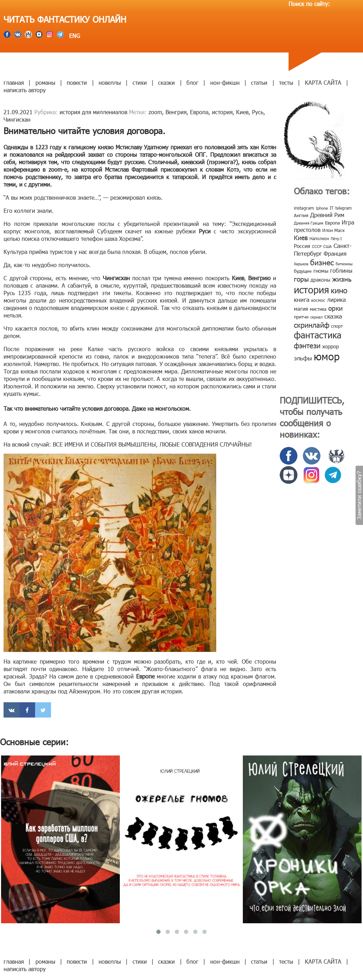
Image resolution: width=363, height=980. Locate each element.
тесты (286, 82)
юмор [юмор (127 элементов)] (327, 356)
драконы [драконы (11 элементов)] (320, 280)
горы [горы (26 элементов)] (301, 279)
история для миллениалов (93, 112)
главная (14, 82)
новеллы (110, 82)
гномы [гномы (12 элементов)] (321, 271)
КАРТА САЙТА (323, 82)
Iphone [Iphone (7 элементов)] (322, 208)
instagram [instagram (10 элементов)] (304, 208)
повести (77, 82)
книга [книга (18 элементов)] (302, 299)
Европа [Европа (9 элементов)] (333, 223)
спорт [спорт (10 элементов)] (337, 326)
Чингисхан (17, 119)
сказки (166, 82)
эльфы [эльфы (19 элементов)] (303, 358)
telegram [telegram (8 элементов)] (344, 208)
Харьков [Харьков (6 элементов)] (301, 264)
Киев (242, 112)
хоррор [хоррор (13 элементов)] (331, 346)
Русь (258, 112)
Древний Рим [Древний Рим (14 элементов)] (327, 215)
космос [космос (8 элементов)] (318, 300)
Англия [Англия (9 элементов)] (301, 215)
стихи (140, 82)
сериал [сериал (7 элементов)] (316, 317)
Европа (199, 112)
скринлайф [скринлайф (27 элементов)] (312, 325)
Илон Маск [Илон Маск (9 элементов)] (333, 230)
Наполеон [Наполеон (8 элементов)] (319, 238)
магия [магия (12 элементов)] (301, 309)
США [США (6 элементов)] (328, 246)
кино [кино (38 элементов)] (339, 290)
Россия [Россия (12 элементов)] (302, 246)
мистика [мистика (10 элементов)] (318, 309)
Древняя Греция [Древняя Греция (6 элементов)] (309, 223)
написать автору (25, 90)
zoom (155, 112)
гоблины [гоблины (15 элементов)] (341, 270)
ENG (74, 36)
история (222, 112)
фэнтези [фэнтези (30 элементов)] (307, 345)
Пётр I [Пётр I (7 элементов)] (336, 239)
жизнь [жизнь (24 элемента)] (342, 279)
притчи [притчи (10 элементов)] (301, 317)
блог (192, 82)
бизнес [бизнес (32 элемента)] (322, 262)
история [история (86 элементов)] (311, 289)
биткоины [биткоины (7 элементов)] (344, 264)
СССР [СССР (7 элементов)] (317, 246)
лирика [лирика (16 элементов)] (336, 300)
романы (45, 82)
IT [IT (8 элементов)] (332, 208)
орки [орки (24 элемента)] (336, 308)
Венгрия (176, 112)
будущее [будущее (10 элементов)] (303, 271)
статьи (259, 82)
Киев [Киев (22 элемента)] (301, 237)
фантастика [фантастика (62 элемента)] (318, 335)
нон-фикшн (225, 82)
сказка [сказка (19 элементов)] (333, 316)
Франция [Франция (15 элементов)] (335, 253)
